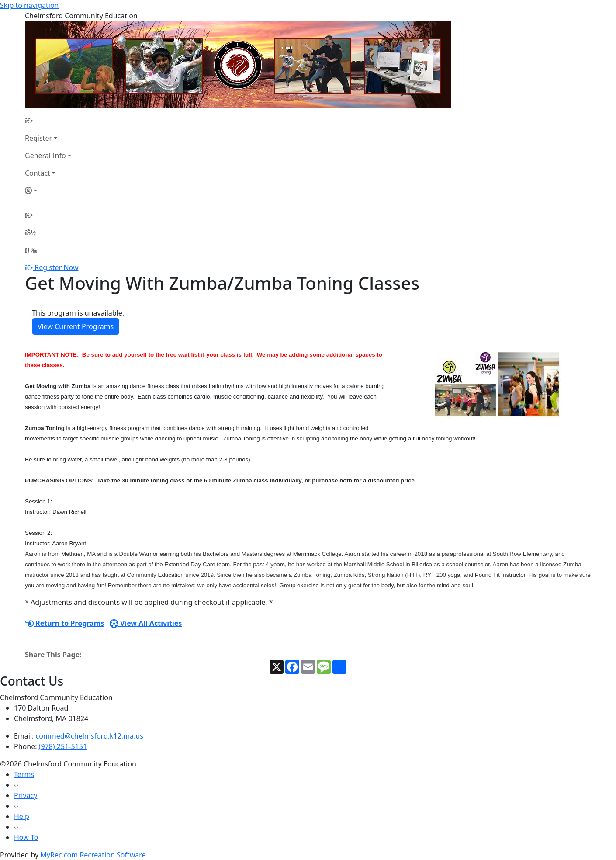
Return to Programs (64, 623)
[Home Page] (48, 121)
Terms (24, 774)
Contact (38, 173)
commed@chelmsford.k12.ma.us (90, 736)
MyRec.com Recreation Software (93, 855)
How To (26, 837)
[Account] (48, 191)
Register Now (56, 267)
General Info (45, 156)
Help (22, 816)
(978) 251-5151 (63, 746)
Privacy (26, 795)
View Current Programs (76, 326)
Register (38, 138)
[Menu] (31, 250)
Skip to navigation (29, 5)
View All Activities (146, 623)
